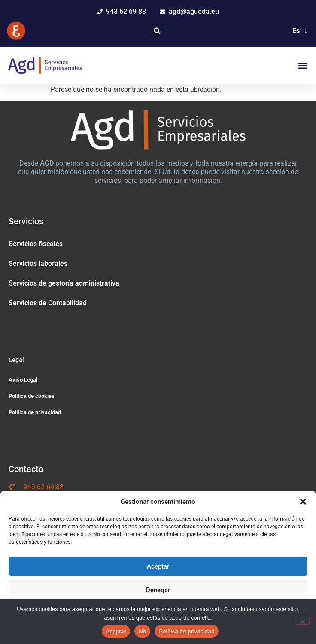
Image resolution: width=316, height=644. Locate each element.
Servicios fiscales (36, 244)
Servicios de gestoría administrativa (64, 283)
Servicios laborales (38, 263)
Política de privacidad (35, 412)
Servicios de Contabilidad (48, 303)
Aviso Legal (23, 380)
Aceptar (158, 566)
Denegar (158, 590)
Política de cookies (32, 396)
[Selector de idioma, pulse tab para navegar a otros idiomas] (299, 31)
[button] (303, 502)
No (142, 631)
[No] (302, 621)
